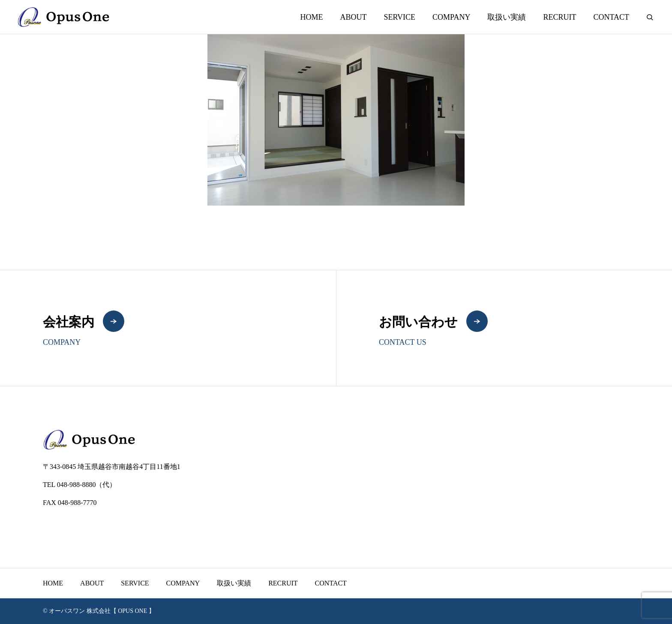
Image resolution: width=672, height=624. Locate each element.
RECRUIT (559, 17)
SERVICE (399, 17)
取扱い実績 (507, 17)
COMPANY (451, 17)
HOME (311, 17)
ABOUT (353, 17)
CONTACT (611, 17)
